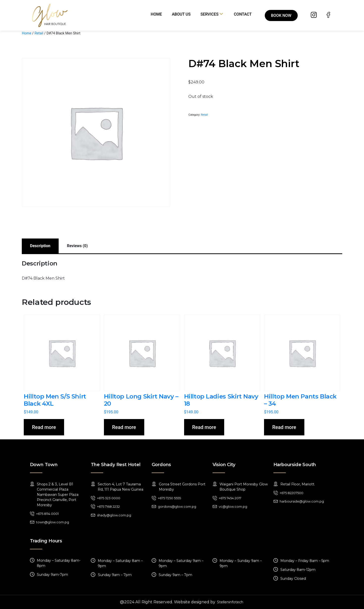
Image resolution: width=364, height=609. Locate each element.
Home (156, 14)
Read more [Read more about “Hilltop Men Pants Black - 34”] (284, 427)
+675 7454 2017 (230, 498)
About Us (181, 14)
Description (40, 246)
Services (209, 14)
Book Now (281, 15)
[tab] (40, 246)
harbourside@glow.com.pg (302, 501)
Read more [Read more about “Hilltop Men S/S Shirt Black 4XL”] (44, 427)
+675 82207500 (291, 493)
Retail (39, 33)
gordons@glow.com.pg (177, 506)
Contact (243, 14)
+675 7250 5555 (169, 498)
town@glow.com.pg (53, 522)
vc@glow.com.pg (233, 506)
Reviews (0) (77, 246)
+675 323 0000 (109, 498)
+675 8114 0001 (47, 514)
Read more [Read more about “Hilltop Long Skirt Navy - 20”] (124, 427)
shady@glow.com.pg (114, 515)
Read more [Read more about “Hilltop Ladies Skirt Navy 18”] (204, 427)
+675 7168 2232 (108, 506)
